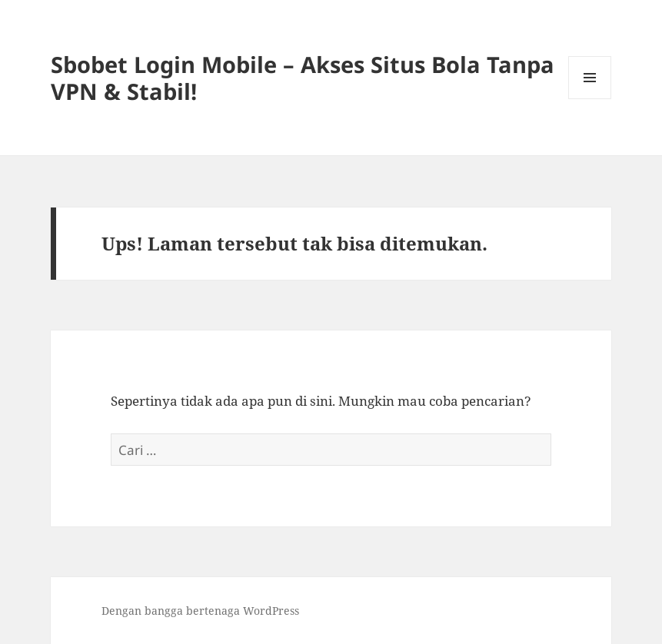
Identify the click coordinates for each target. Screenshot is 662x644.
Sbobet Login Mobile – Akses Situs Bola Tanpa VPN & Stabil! (303, 78)
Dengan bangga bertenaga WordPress (200, 611)
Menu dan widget (590, 99)
